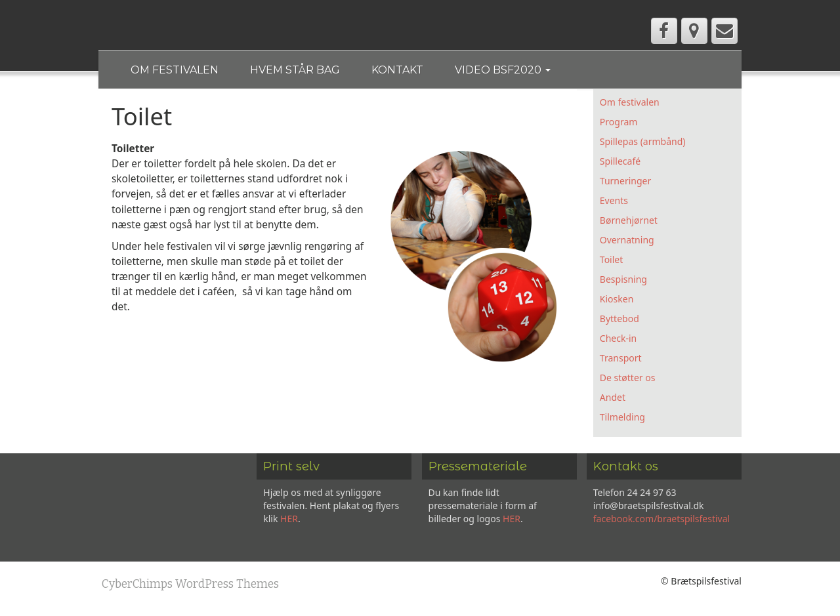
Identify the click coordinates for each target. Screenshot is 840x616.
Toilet (611, 261)
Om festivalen (175, 71)
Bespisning (623, 281)
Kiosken (617, 301)
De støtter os (628, 380)
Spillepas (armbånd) (643, 143)
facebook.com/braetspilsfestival (661, 521)
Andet (613, 399)
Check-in (618, 340)
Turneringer (625, 183)
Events (614, 202)
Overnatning (627, 242)
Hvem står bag (297, 71)
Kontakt (401, 71)
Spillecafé (620, 163)
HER (289, 521)
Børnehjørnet (629, 222)
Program (619, 124)
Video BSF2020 (507, 71)
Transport (621, 360)
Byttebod (619, 320)
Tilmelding (622, 419)
